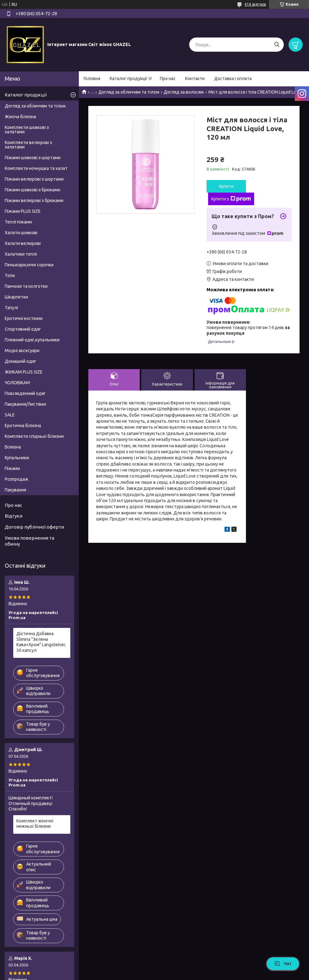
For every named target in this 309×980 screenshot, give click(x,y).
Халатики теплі (21, 254)
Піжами (12, 468)
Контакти (195, 78)
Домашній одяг (20, 361)
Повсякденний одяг (25, 393)
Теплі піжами (18, 222)
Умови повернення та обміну (29, 541)
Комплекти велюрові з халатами (28, 145)
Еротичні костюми (24, 318)
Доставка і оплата (233, 78)
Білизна (13, 447)
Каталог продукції (128, 78)
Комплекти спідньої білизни (34, 436)
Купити (226, 186)
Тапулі (11, 308)
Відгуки (14, 516)
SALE (10, 415)
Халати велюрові (23, 243)
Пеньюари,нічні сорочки (29, 265)
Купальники (17, 458)
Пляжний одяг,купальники (32, 340)
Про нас (168, 78)
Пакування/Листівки (25, 404)
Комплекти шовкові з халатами (27, 130)
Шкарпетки (16, 297)
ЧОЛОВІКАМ (17, 383)
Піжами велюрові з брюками (34, 200)
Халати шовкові (21, 233)
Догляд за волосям (184, 92)
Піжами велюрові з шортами (34, 179)
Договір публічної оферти (34, 527)
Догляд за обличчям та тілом (129, 92)
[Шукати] (277, 45)
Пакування (15, 490)
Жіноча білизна (20, 117)
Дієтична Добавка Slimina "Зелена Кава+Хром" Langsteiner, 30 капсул (41, 642)
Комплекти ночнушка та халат (36, 168)
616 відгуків (255, 4)
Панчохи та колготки (26, 286)
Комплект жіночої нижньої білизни (35, 824)
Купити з (231, 199)
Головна (92, 78)
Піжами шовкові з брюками (32, 190)
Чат (283, 964)
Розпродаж (17, 479)
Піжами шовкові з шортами (33, 158)
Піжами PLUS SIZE (23, 211)
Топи (10, 275)
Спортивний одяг (23, 329)
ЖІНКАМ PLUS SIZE (24, 372)
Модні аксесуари (22, 351)
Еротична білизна (23, 426)
